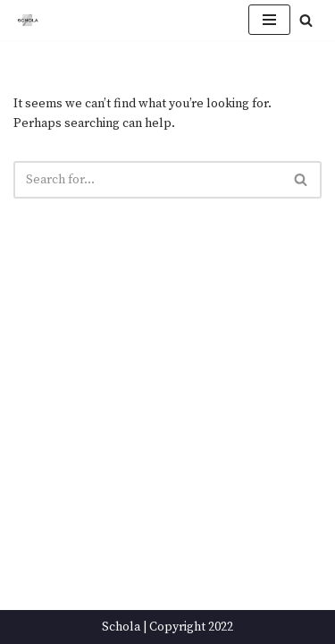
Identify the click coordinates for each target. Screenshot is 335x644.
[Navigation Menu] (269, 20)
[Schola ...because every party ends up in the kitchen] (28, 20)
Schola (121, 627)
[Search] (306, 20)
